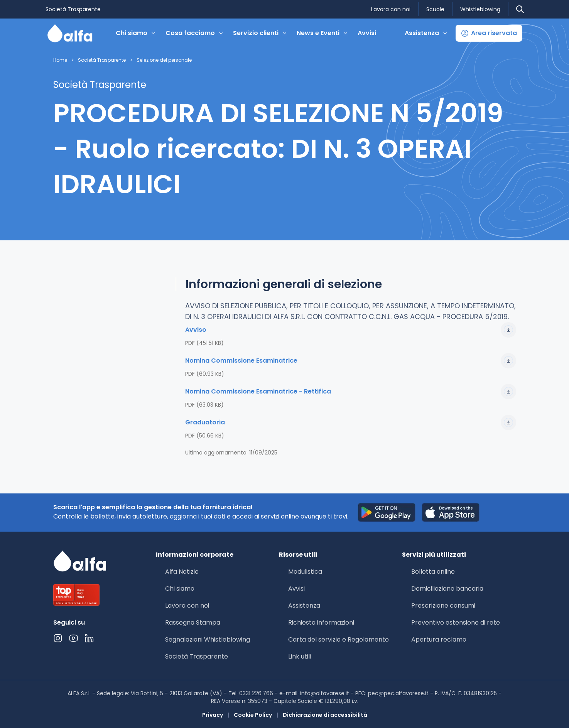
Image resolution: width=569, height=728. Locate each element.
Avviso (351, 330)
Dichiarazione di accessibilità (325, 715)
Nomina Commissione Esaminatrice (351, 361)
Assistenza (304, 606)
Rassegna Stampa (193, 622)
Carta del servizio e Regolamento (339, 639)
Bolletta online (433, 572)
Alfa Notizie (182, 572)
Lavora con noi (391, 9)
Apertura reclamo (439, 639)
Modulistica (305, 572)
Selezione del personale (164, 60)
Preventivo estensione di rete (456, 622)
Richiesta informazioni (321, 622)
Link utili (300, 656)
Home (60, 60)
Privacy (213, 715)
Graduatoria (351, 422)
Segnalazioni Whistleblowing (208, 639)
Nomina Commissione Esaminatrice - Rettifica (351, 392)
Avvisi (367, 33)
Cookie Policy (253, 715)
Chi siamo (180, 589)
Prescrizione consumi (443, 606)
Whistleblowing (480, 9)
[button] (489, 33)
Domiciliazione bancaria (447, 589)
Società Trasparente (73, 9)
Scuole (435, 9)
